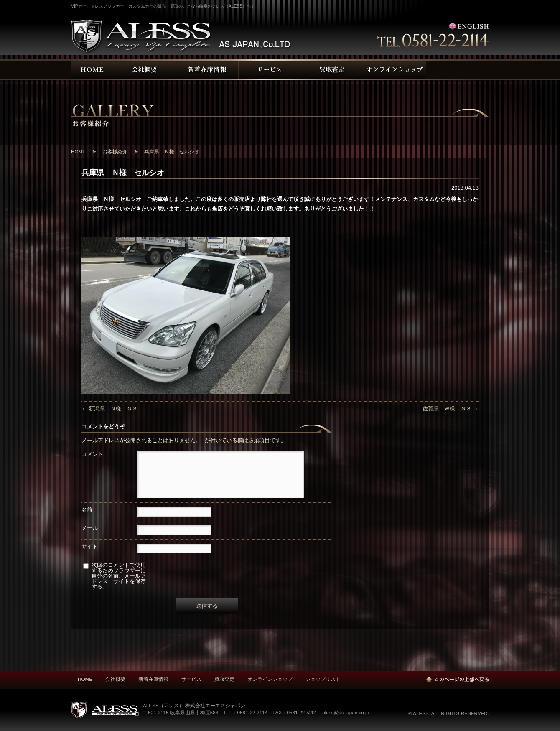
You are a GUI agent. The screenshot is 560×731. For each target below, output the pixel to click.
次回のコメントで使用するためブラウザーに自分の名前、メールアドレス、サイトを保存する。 (119, 576)
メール (92, 528)
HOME (85, 679)
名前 (89, 510)
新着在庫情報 (153, 679)
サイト (90, 546)
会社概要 (115, 679)
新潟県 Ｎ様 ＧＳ (109, 409)
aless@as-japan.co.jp (346, 712)
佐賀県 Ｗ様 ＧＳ (451, 409)
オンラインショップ (270, 679)
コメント (92, 454)
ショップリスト (323, 679)
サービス (191, 679)
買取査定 (224, 679)
